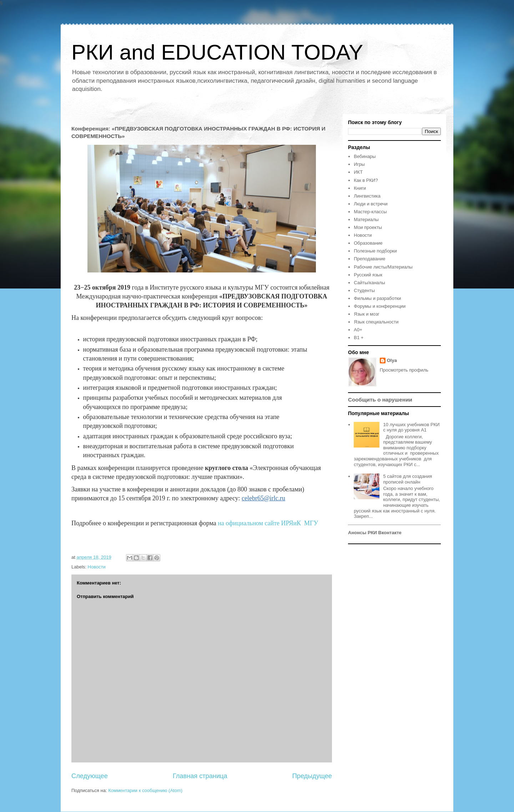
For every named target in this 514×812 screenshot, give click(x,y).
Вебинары (365, 156)
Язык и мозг (367, 314)
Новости (97, 567)
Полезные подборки (375, 251)
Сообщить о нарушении (380, 400)
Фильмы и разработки (377, 298)
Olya (392, 360)
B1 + (359, 338)
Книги (360, 188)
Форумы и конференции (380, 306)
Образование (368, 243)
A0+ (358, 330)
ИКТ (358, 172)
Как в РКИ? (366, 180)
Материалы (366, 219)
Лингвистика (367, 196)
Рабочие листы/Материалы (383, 267)
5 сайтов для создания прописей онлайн (407, 479)
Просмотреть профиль (404, 370)
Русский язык (368, 275)
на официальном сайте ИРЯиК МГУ (268, 523)
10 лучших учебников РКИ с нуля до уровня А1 (411, 427)
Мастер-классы (370, 212)
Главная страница (200, 776)
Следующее (90, 776)
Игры (359, 164)
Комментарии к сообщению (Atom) (145, 790)
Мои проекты (368, 227)
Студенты (364, 290)
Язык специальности (376, 322)
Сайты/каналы (369, 283)
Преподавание (369, 259)
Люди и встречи (371, 204)
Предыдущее (312, 776)
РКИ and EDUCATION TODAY (217, 52)
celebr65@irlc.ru (263, 498)
